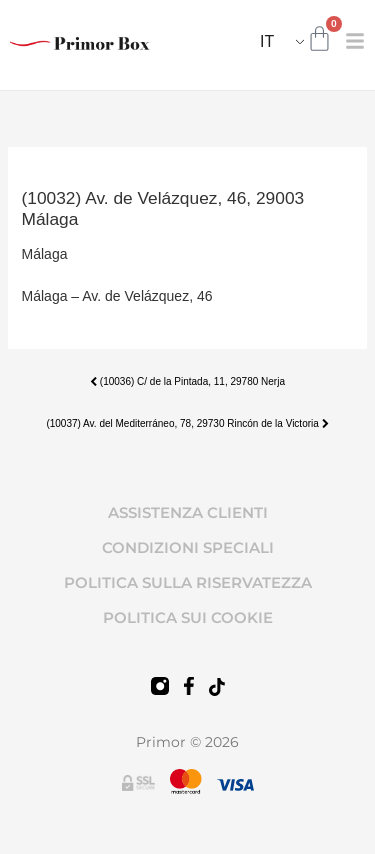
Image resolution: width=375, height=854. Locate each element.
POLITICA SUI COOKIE (188, 617)
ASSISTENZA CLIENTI (188, 512)
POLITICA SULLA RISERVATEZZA (188, 582)
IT (267, 41)
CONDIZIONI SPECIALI (188, 547)
